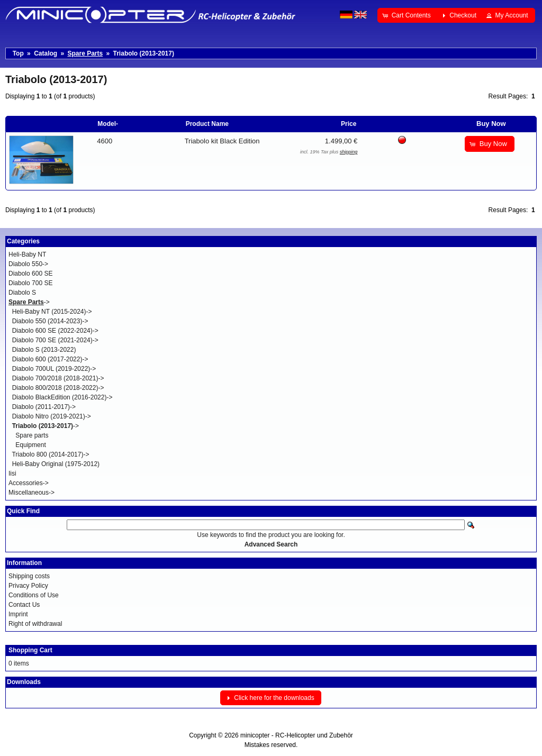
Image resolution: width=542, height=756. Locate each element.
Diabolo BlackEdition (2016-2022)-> (62, 397)
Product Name (207, 124)
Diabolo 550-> (28, 264)
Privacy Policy (28, 586)
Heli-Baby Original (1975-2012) (56, 464)
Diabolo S (22, 293)
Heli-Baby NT (27, 254)
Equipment (30, 445)
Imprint (18, 614)
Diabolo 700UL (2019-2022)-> (54, 369)
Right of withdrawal (35, 624)
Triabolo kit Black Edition (222, 141)
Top (18, 53)
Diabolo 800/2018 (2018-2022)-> (58, 388)
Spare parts (32, 435)
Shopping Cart (30, 650)
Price (349, 124)
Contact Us (24, 605)
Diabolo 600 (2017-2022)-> (50, 359)
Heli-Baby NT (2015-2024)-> (52, 312)
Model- (108, 124)
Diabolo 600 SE (30, 274)
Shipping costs (29, 576)
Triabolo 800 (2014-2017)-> (50, 454)
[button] (407, 15)
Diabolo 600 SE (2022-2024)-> (55, 331)
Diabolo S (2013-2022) (44, 350)
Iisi (12, 473)
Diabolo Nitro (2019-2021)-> (52, 416)
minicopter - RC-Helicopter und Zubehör (297, 735)
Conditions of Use (34, 595)
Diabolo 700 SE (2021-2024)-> (55, 340)
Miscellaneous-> (31, 493)
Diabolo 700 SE (30, 283)
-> (29, 302)
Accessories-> (29, 483)
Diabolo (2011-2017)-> (44, 407)
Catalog (46, 53)
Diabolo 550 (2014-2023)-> (50, 321)
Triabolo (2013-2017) (144, 53)
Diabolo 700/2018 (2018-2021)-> (58, 378)
